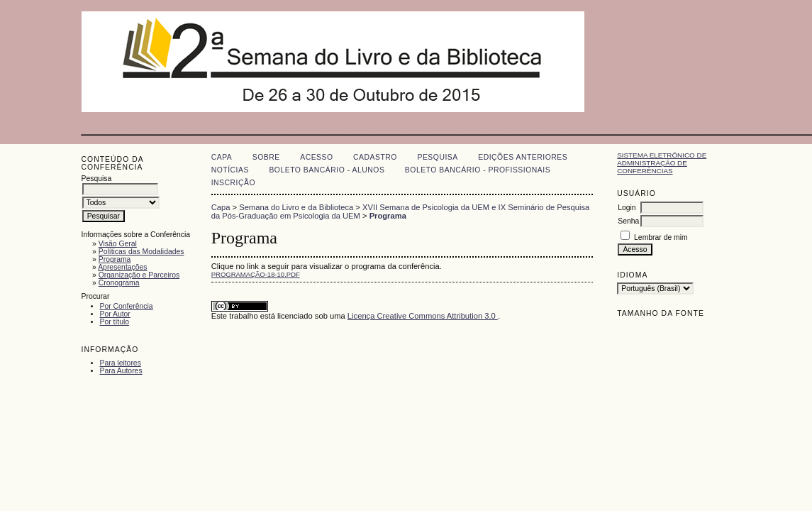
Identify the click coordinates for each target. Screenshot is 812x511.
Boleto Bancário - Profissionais (478, 170)
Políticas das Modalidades (141, 252)
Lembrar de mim (661, 237)
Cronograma (119, 283)
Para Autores (121, 371)
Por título (115, 322)
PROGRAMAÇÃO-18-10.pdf (256, 274)
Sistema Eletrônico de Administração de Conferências (662, 163)
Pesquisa (437, 157)
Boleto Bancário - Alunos (327, 170)
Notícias (230, 170)
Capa (222, 157)
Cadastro (375, 157)
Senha (628, 221)
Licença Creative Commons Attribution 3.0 (423, 316)
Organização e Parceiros (139, 275)
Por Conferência (127, 306)
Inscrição (233, 183)
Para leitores (121, 363)
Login (627, 208)
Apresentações (122, 267)
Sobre (266, 157)
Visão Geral (118, 244)
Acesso (316, 157)
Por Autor (115, 314)
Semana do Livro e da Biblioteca (296, 207)
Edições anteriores (523, 157)
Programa (115, 259)
